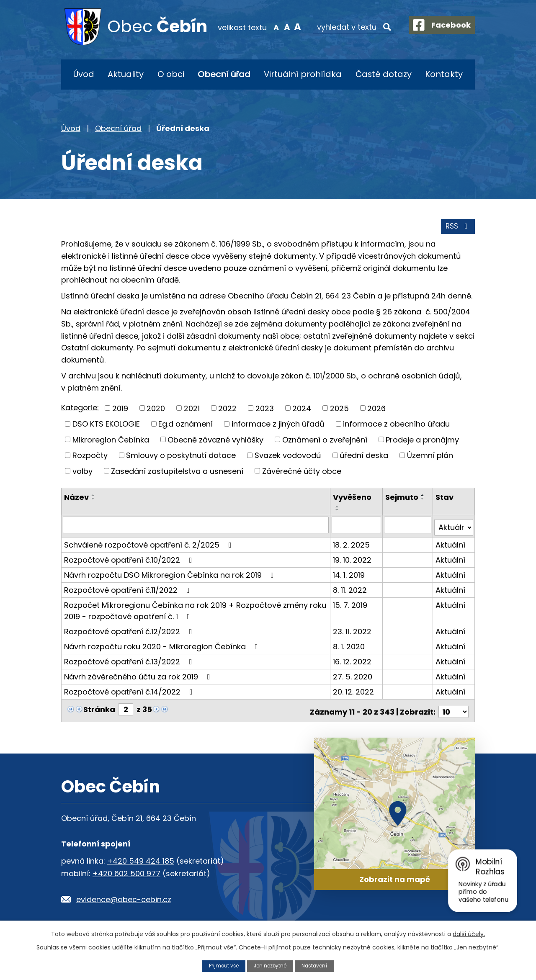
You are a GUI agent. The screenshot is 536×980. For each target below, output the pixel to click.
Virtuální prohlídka (303, 74)
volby (82, 473)
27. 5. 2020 (353, 676)
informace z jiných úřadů (278, 426)
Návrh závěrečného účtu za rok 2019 (139, 676)
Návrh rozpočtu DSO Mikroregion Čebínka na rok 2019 (171, 574)
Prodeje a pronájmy (422, 442)
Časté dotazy (384, 74)
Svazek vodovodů (288, 458)
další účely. (469, 934)
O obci (171, 74)
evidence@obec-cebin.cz (124, 896)
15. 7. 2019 (351, 604)
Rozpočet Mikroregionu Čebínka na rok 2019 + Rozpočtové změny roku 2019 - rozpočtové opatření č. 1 (195, 610)
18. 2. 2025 (352, 544)
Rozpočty (90, 458)
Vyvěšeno (353, 500)
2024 (302, 410)
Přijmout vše (221, 966)
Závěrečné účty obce (302, 473)
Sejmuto (402, 500)
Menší (269, 27)
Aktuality (126, 74)
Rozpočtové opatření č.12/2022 (130, 631)
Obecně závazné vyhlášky (215, 442)
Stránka (99, 709)
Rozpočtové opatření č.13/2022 (130, 661)
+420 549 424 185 (141, 858)
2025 (339, 410)
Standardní (280, 27)
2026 (376, 410)
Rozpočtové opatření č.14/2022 (130, 691)
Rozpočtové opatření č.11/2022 (129, 589)
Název (76, 500)
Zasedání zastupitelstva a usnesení (177, 473)
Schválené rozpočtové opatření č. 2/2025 (149, 544)
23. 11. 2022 (353, 631)
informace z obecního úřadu (396, 426)
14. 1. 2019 (350, 574)
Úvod (84, 74)
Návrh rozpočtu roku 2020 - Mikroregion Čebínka (163, 646)
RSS (457, 229)
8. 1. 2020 (350, 646)
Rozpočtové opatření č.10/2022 (130, 559)
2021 (192, 410)
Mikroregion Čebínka (111, 442)
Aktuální (450, 544)
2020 (156, 410)
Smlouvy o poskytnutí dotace (181, 458)
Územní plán (430, 458)
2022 (227, 410)
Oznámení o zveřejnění (325, 442)
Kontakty (444, 74)
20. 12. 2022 (354, 691)
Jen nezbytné (271, 966)
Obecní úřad (224, 74)
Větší (290, 27)
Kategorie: (80, 410)
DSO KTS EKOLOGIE (106, 426)
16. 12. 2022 (353, 661)
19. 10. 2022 (353, 559)
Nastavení (318, 966)
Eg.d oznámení (186, 426)
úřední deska (364, 458)
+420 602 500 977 (126, 871)
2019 (120, 410)
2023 (265, 410)
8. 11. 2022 (351, 589)
